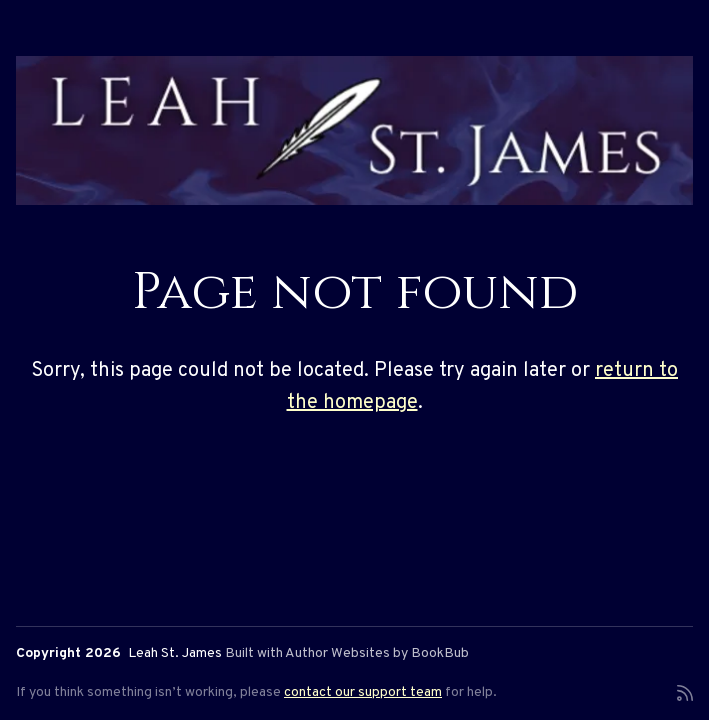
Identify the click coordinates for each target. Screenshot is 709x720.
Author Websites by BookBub (377, 653)
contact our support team (363, 692)
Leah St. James (175, 653)
